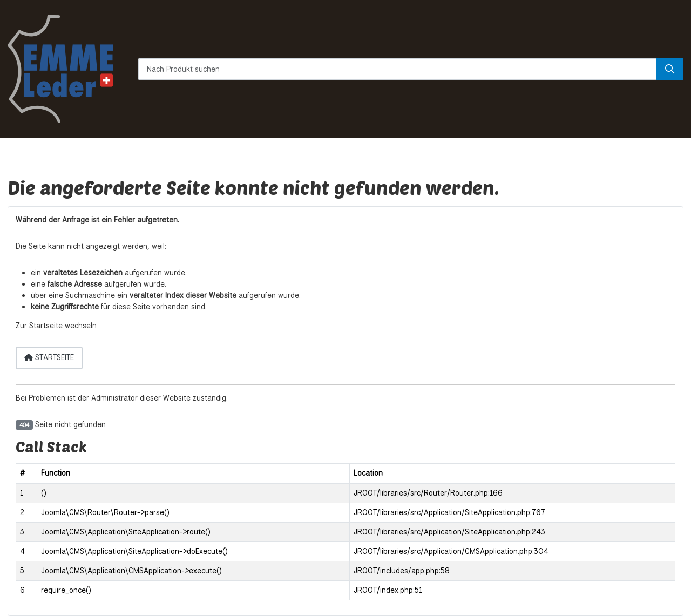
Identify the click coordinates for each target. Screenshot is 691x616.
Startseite (49, 357)
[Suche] (670, 69)
